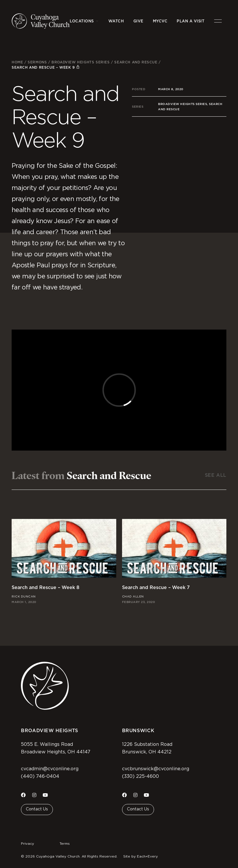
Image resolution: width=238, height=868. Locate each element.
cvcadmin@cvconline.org (50, 769)
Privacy (27, 844)
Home (17, 62)
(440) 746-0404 (40, 776)
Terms (65, 844)
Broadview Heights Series (80, 62)
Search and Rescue (136, 62)
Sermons (37, 62)
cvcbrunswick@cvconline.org (156, 769)
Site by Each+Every (141, 856)
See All (216, 475)
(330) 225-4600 (141, 776)
